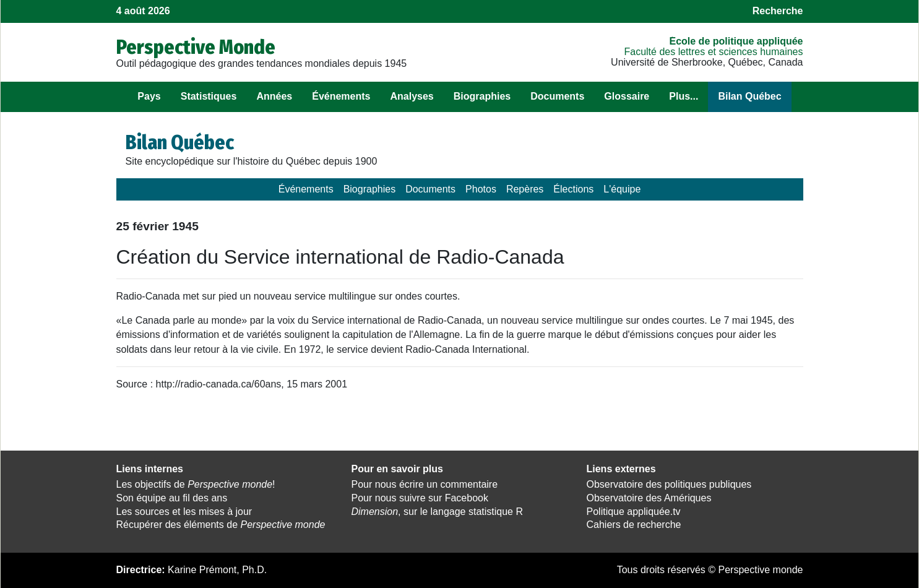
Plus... (684, 96)
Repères (525, 189)
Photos (481, 189)
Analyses (412, 96)
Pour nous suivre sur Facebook (420, 498)
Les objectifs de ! (196, 484)
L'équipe (622, 189)
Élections (573, 189)
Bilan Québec (749, 96)
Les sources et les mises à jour (184, 512)
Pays (149, 96)
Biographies (482, 96)
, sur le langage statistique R (437, 512)
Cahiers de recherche (634, 525)
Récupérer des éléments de (221, 525)
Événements (341, 96)
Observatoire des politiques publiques (669, 484)
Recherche (778, 11)
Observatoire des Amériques (649, 498)
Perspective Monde (196, 47)
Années (274, 96)
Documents (557, 96)
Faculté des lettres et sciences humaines (713, 52)
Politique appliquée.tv (634, 512)
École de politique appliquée (736, 41)
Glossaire (627, 96)
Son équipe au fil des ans (172, 498)
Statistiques (209, 96)
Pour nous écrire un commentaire (425, 484)
